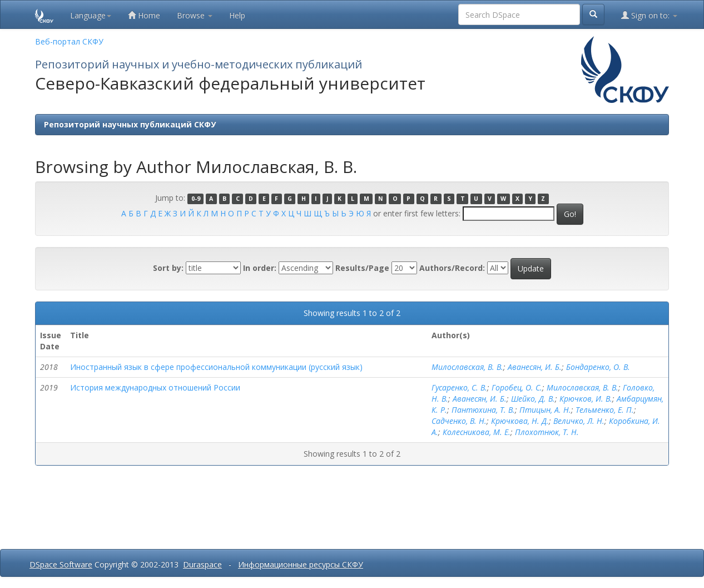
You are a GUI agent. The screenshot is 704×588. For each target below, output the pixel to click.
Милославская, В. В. (467, 367)
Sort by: (168, 268)
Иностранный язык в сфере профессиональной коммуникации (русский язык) (216, 367)
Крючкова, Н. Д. (520, 421)
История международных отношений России (155, 387)
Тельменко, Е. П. (605, 410)
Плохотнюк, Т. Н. (547, 432)
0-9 (196, 199)
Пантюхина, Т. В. (483, 410)
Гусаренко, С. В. (459, 387)
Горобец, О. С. (517, 387)
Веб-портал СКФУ (69, 41)
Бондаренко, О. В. (598, 367)
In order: (260, 268)
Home (144, 15)
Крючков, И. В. (586, 399)
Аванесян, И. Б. (535, 367)
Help (237, 15)
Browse (195, 15)
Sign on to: (649, 15)
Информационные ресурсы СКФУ (301, 564)
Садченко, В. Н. (459, 421)
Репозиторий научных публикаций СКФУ (130, 124)
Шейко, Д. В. (533, 399)
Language (91, 15)
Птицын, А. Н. (545, 410)
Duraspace (202, 564)
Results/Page (362, 268)
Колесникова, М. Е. (477, 432)
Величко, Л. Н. (579, 421)
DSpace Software (61, 564)
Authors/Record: (452, 268)
